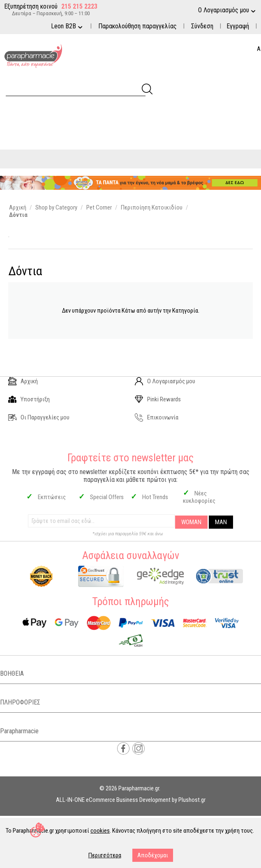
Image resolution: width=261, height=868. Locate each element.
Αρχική (23, 381)
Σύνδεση (202, 26)
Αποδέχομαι (153, 855)
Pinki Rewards (158, 399)
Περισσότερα (105, 855)
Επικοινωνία (157, 417)
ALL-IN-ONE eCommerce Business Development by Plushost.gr (131, 800)
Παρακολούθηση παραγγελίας (137, 26)
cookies (100, 831)
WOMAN (191, 522)
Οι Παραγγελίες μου (39, 417)
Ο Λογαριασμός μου (165, 381)
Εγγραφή (238, 26)
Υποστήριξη (29, 399)
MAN (221, 522)
